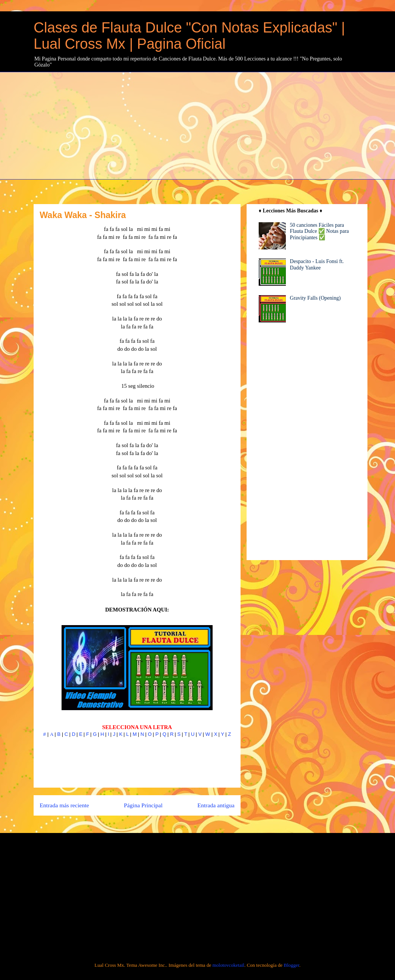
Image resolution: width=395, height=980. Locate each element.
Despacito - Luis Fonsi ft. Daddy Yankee (317, 265)
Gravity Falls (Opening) (316, 298)
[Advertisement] (214, 125)
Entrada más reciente (64, 805)
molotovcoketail (228, 965)
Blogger (291, 965)
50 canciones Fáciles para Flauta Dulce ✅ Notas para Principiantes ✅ (319, 231)
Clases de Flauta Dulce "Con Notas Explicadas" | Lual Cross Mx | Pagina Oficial (189, 36)
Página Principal (143, 805)
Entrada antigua (216, 805)
